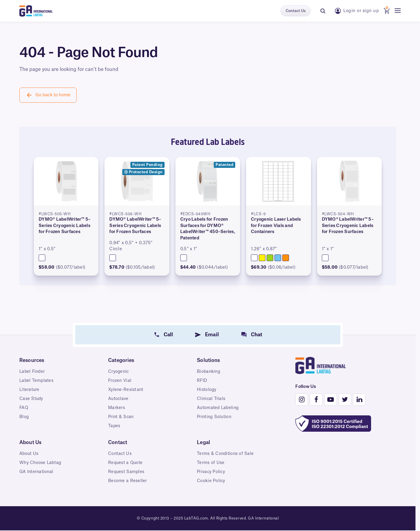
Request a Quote (126, 463)
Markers (117, 408)
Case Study (32, 399)
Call (168, 335)
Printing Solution (215, 417)
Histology (207, 390)
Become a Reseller (128, 481)
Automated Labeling (218, 408)
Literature (30, 390)
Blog (24, 417)
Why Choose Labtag (41, 463)
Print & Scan (121, 417)
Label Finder (33, 372)
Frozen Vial (120, 381)
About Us (29, 454)
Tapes (114, 426)
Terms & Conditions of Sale (226, 454)
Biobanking (209, 372)
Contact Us (296, 11)
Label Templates (37, 381)
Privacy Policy (211, 472)
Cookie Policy (211, 481)
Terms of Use (211, 463)
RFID (202, 381)
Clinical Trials (211, 399)
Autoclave (119, 399)
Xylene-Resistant (126, 390)
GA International (37, 472)
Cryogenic (119, 372)
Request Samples (127, 472)
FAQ (24, 408)
